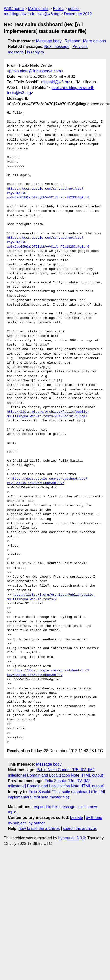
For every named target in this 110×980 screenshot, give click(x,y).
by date (76, 817)
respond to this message (54, 807)
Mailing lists (38, 8)
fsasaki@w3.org (56, 82)
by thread (94, 817)
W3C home (14, 8)
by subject (17, 823)
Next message (57, 46)
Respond (72, 41)
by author (37, 823)
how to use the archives (39, 829)
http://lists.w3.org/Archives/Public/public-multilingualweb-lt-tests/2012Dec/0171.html (48, 414)
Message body (49, 41)
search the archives (80, 829)
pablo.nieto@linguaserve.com (35, 71)
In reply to (35, 52)
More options (95, 41)
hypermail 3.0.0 (72, 838)
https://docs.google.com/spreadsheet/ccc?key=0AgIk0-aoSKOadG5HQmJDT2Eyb (47, 481)
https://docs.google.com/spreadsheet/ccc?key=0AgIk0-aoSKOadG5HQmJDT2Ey (48, 673)
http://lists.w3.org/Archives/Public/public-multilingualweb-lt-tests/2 (51, 597)
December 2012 (78, 14)
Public (58, 8)
